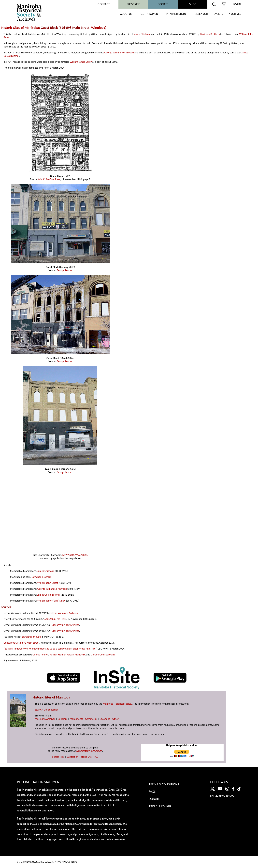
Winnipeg (98, 28)
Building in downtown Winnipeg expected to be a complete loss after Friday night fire (50, 649)
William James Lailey (81, 62)
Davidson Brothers (210, 34)
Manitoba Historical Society (117, 704)
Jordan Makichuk (76, 655)
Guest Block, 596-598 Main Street (21, 643)
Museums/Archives (45, 719)
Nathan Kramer (58, 655)
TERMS (74, 862)
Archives (235, 14)
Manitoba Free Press (49, 179)
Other (115, 719)
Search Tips (58, 757)
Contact (104, 4)
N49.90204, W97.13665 (75, 555)
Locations (105, 719)
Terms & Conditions (164, 784)
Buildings (63, 719)
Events (218, 14)
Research (201, 14)
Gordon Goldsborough (103, 655)
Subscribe (133, 4)
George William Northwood (119, 53)
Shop (193, 4)
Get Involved (149, 14)
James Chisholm (142, 34)
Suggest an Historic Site (79, 757)
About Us (126, 14)
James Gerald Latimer (49, 595)
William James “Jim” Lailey (51, 601)
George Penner (64, 270)
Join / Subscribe (161, 806)
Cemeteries (91, 719)
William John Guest (48, 583)
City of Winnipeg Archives (64, 613)
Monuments (76, 719)
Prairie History (176, 14)
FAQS (152, 791)
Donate (163, 4)
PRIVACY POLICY (62, 862)
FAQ (96, 757)
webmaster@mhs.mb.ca (89, 751)
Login (237, 4)
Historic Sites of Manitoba (20, 28)
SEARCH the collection (47, 710)
